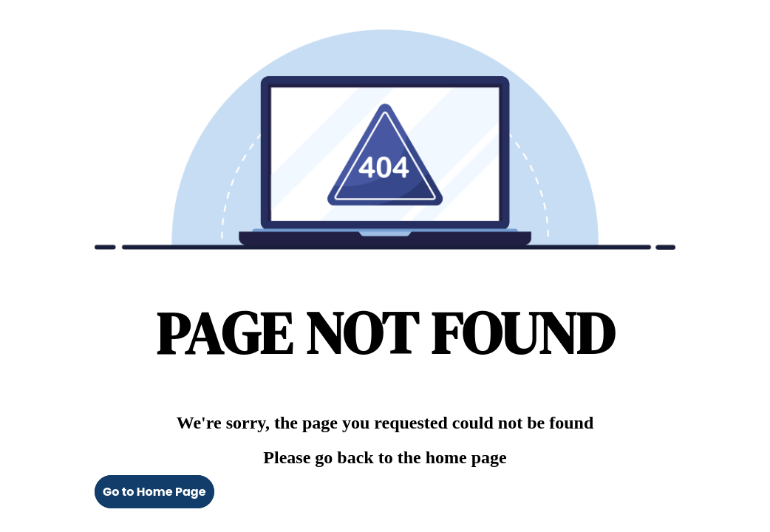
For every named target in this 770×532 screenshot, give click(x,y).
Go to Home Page (154, 492)
